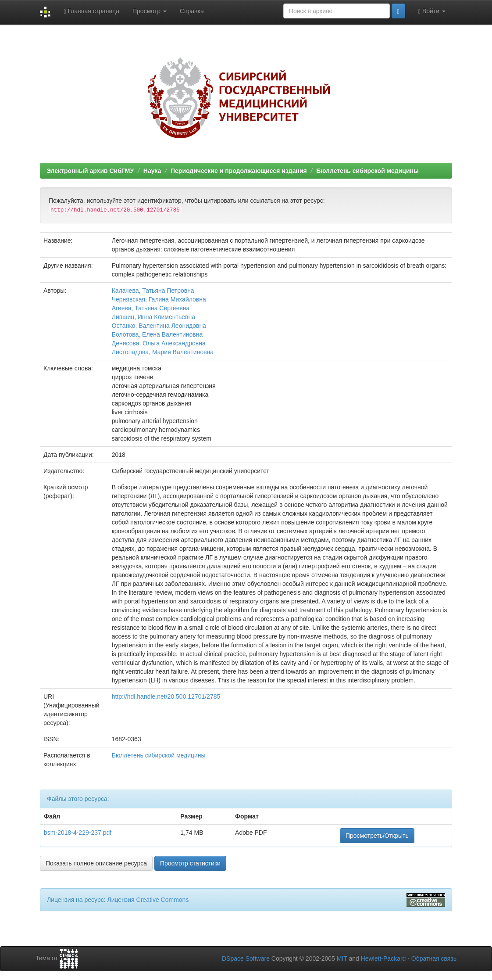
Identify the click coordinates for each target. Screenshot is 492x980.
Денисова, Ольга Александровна (159, 343)
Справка (192, 11)
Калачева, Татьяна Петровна (153, 291)
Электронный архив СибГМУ (90, 171)
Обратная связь (434, 958)
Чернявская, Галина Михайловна (159, 299)
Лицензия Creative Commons (148, 900)
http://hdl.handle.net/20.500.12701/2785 (166, 696)
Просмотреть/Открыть (377, 836)
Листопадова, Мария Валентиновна (163, 352)
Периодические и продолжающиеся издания (239, 171)
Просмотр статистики (190, 863)
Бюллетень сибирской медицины (367, 171)
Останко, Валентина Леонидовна (159, 326)
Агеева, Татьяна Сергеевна (151, 308)
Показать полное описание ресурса (96, 863)
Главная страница (91, 11)
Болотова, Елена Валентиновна (157, 334)
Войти (432, 11)
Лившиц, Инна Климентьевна (153, 317)
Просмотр (150, 11)
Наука (152, 171)
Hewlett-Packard (383, 958)
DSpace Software (246, 958)
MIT (342, 958)
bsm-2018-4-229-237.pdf (78, 833)
